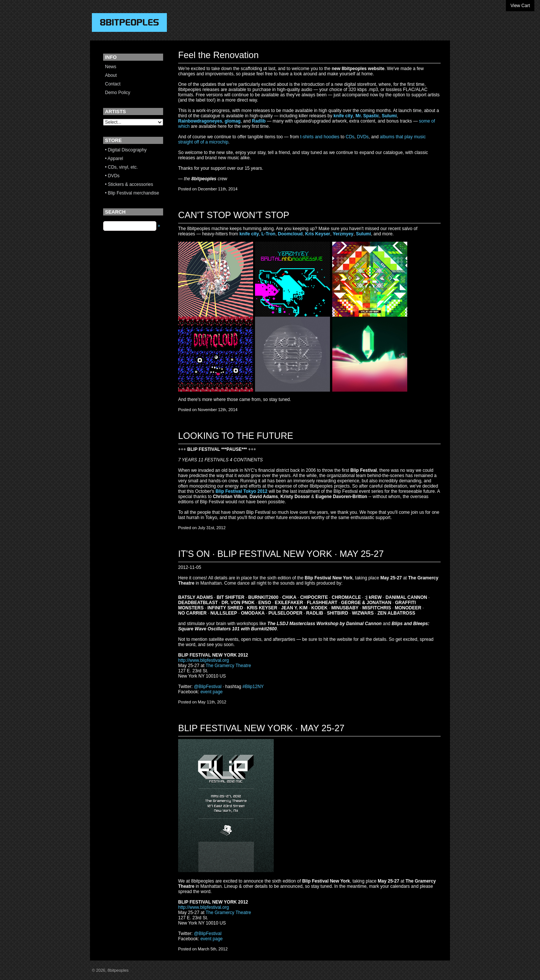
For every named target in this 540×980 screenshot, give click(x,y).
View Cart (520, 6)
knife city (343, 116)
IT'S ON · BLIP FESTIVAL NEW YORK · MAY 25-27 (281, 554)
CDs (350, 137)
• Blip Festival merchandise (132, 193)
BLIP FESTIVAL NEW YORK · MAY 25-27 (261, 728)
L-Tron (268, 234)
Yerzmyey (343, 234)
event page (211, 692)
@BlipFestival (208, 687)
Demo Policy (118, 93)
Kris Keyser (318, 234)
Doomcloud (290, 234)
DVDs (363, 137)
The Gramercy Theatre (228, 666)
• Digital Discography (126, 150)
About (111, 75)
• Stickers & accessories (129, 184)
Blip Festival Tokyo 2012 (242, 491)
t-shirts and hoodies (320, 137)
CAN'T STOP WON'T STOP (234, 215)
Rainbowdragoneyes (200, 121)
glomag (233, 121)
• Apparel (114, 159)
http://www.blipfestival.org (203, 660)
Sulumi (389, 116)
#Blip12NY (253, 687)
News (111, 67)
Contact (113, 84)
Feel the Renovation (218, 55)
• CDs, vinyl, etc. (121, 167)
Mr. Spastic (367, 116)
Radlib (259, 121)
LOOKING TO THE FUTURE (236, 436)
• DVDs (112, 176)
